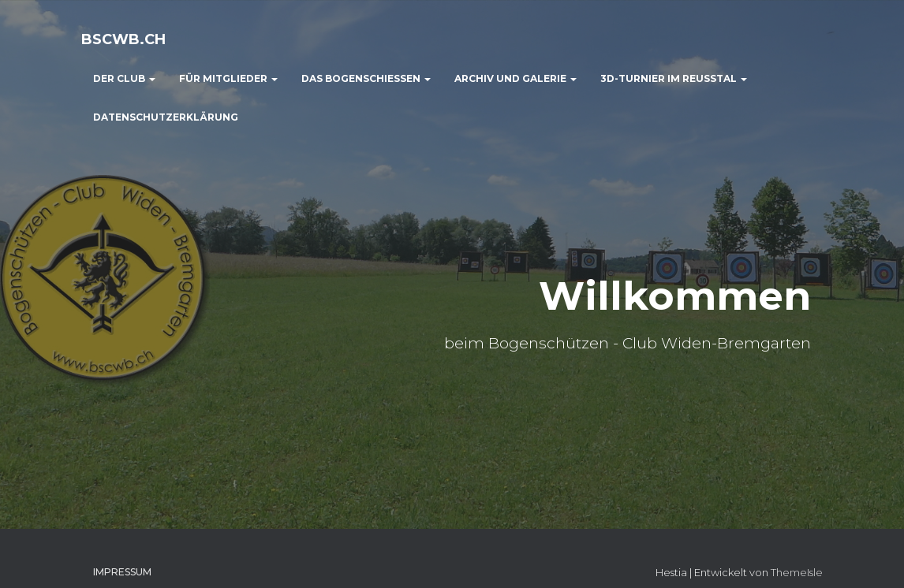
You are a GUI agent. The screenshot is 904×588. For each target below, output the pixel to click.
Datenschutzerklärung (166, 117)
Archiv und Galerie (516, 78)
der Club (124, 78)
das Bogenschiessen (366, 78)
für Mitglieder (228, 78)
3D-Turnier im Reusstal (674, 78)
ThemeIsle (797, 572)
